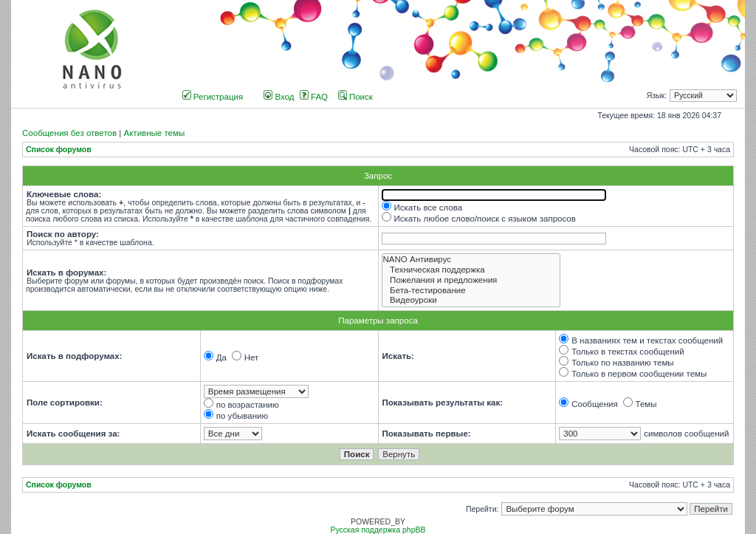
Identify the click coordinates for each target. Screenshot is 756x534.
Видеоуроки (471, 301)
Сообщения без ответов (69, 133)
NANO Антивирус (471, 260)
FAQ (314, 97)
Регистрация (213, 97)
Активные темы (154, 133)
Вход (279, 97)
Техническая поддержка (471, 270)
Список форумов (59, 150)
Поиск (355, 97)
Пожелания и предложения (471, 281)
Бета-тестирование (471, 291)
